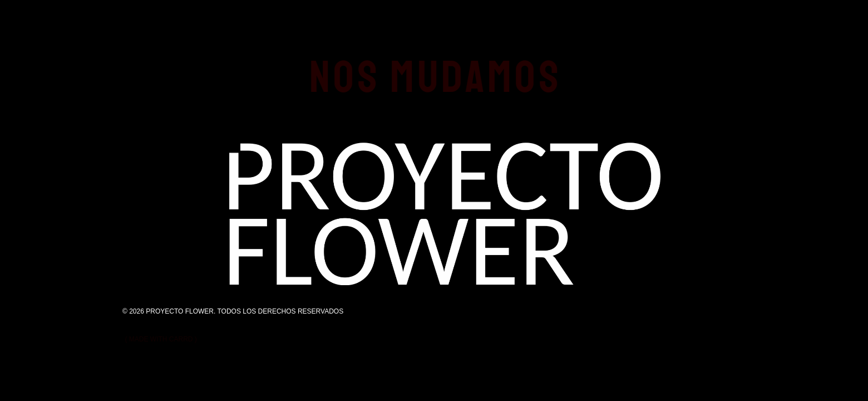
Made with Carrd (161, 339)
